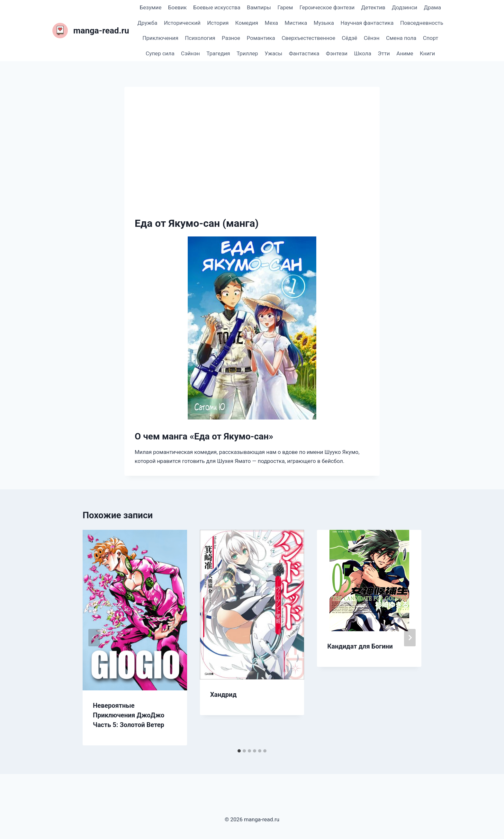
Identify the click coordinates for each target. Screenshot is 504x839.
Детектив (373, 7)
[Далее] (410, 638)
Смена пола (401, 38)
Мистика (296, 23)
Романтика (261, 38)
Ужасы (273, 53)
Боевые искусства (217, 7)
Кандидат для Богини (360, 646)
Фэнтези (337, 53)
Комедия (247, 23)
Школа (363, 53)
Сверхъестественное (308, 38)
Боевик (177, 7)
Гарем (285, 7)
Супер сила (160, 53)
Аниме (405, 53)
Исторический (182, 23)
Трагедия (218, 53)
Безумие (151, 7)
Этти (384, 53)
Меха (272, 23)
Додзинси (405, 7)
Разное (231, 38)
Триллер (247, 53)
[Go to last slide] (94, 638)
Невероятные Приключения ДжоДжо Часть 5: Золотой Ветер (129, 715)
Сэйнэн (190, 53)
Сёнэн (372, 38)
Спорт (431, 38)
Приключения (160, 38)
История (218, 23)
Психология (200, 38)
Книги (427, 53)
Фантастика (304, 53)
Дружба (148, 23)
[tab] (239, 751)
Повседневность (422, 23)
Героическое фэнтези (327, 7)
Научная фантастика (367, 23)
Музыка (324, 23)
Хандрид (223, 695)
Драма (432, 7)
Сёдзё (349, 38)
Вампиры (259, 7)
